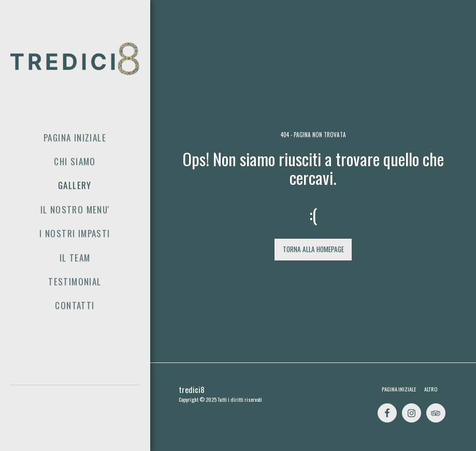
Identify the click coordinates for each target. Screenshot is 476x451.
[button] (40, 414)
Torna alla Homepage (313, 249)
